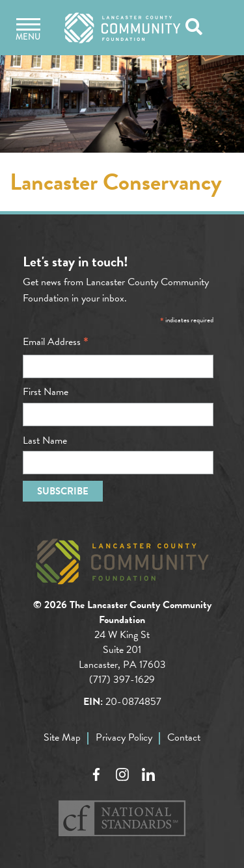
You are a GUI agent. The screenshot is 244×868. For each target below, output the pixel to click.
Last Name (45, 440)
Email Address (56, 342)
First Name (46, 392)
